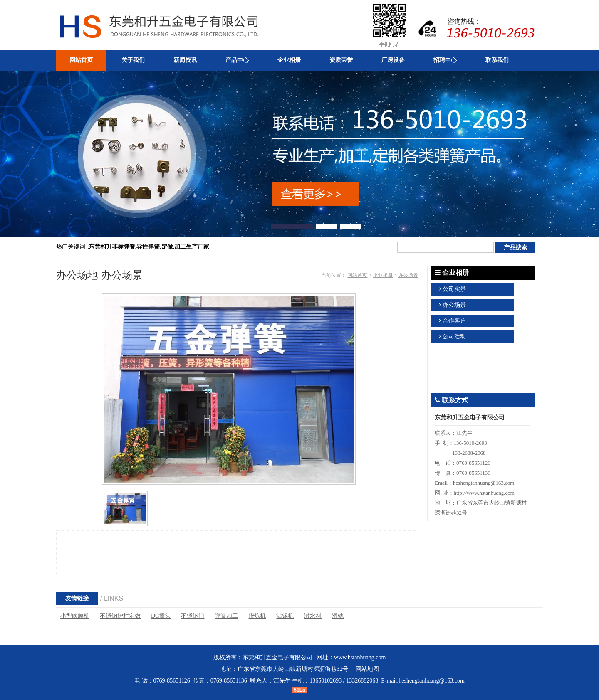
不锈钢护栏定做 (120, 616)
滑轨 (338, 616)
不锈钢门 (193, 616)
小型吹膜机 (75, 616)
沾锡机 (285, 616)
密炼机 (257, 616)
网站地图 (367, 669)
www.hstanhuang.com (360, 657)
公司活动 (454, 336)
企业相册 (383, 275)
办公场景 (408, 275)
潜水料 (313, 616)
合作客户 (454, 321)
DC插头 (161, 616)
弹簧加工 (226, 616)
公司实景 (454, 289)
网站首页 (357, 275)
